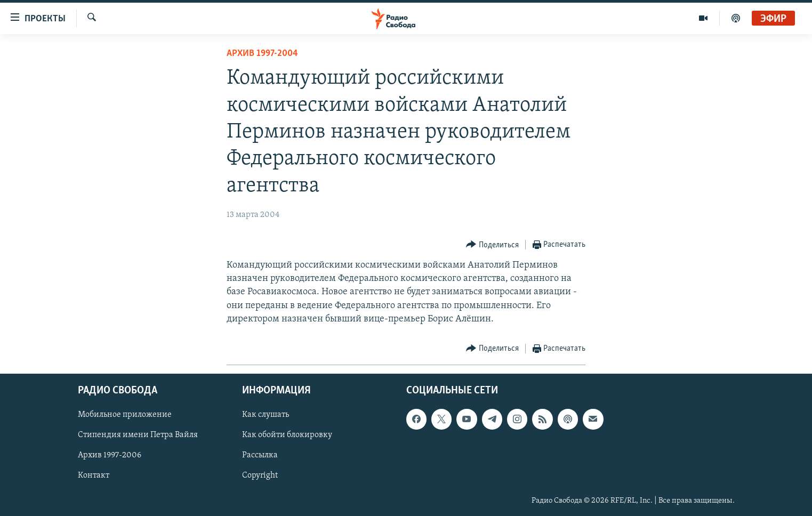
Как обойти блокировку (287, 435)
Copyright (260, 475)
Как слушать (266, 415)
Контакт (94, 475)
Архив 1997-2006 (110, 455)
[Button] (492, 245)
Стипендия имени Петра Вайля (138, 435)
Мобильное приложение (125, 415)
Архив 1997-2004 (262, 54)
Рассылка (260, 455)
